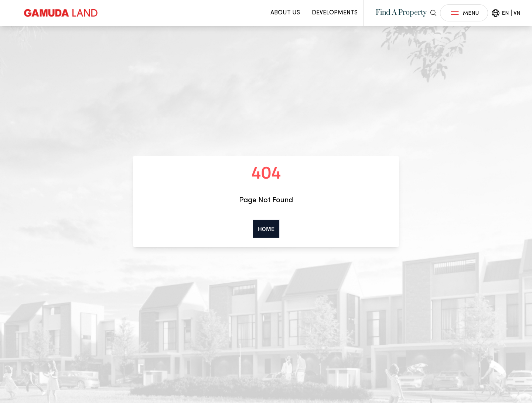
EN (505, 13)
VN (517, 13)
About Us (285, 12)
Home (266, 229)
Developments (335, 12)
